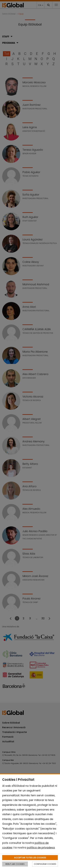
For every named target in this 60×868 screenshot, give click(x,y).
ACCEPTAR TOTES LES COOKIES (30, 858)
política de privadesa (41, 848)
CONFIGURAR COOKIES (45, 864)
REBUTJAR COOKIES (15, 864)
